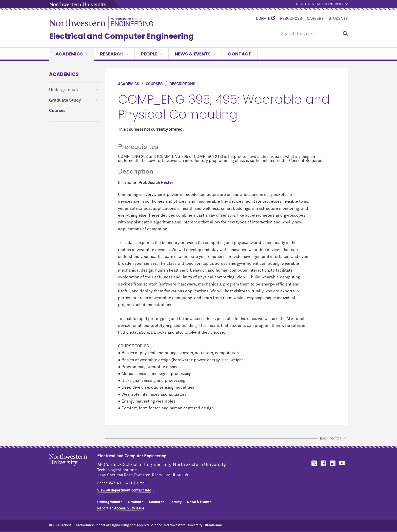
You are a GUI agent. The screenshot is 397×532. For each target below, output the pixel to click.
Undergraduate (64, 90)
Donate (263, 19)
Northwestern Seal (73, 468)
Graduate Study (65, 100)
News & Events (195, 54)
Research (114, 54)
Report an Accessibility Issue (121, 508)
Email (142, 483)
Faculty (175, 502)
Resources (291, 19)
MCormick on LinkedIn (332, 463)
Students (338, 19)
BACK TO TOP (331, 438)
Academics (72, 54)
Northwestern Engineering (320, 4)
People (152, 54)
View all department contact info (124, 490)
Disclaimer (213, 525)
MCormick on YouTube (342, 463)
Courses (57, 111)
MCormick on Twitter (313, 463)
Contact (240, 54)
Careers (315, 19)
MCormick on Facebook (323, 463)
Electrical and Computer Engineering (121, 36)
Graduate (136, 502)
